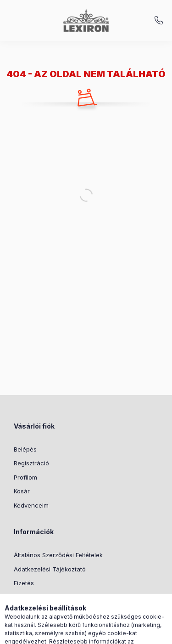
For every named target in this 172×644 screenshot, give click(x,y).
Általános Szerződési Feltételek (58, 555)
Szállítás (25, 597)
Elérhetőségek (34, 611)
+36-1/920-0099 (159, 21)
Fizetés (24, 583)
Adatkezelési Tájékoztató (50, 569)
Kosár (22, 491)
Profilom (25, 477)
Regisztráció (31, 463)
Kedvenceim (31, 505)
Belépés (25, 449)
